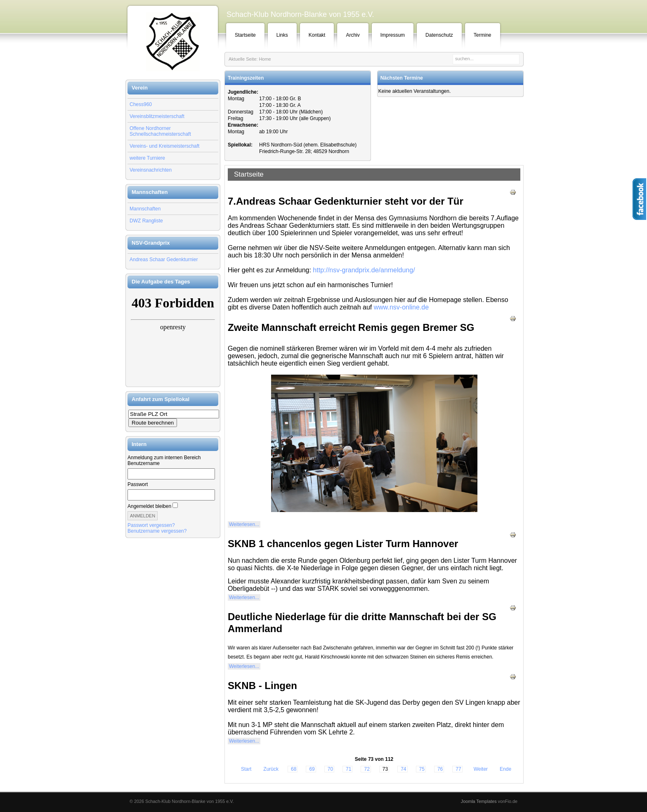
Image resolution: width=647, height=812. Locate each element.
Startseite (245, 35)
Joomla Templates (479, 801)
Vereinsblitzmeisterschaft (157, 116)
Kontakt (317, 35)
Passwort (138, 484)
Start (246, 769)
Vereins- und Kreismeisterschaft (164, 146)
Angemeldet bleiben (149, 506)
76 (440, 769)
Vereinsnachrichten (151, 170)
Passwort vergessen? (151, 525)
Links (282, 35)
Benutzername (144, 463)
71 (348, 769)
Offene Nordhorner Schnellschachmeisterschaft (160, 131)
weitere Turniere (147, 158)
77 (458, 769)
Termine (483, 35)
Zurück (271, 769)
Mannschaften (145, 209)
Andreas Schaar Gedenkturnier (164, 260)
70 (330, 769)
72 (367, 769)
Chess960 (141, 104)
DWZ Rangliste (146, 221)
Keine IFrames (173, 338)
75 (422, 769)
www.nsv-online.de (401, 307)
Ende (505, 769)
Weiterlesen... (244, 524)
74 (403, 769)
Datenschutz (439, 35)
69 (312, 769)
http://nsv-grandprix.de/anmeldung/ (364, 270)
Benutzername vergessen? (157, 531)
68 (294, 769)
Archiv (353, 35)
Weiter (481, 769)
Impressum (393, 35)
